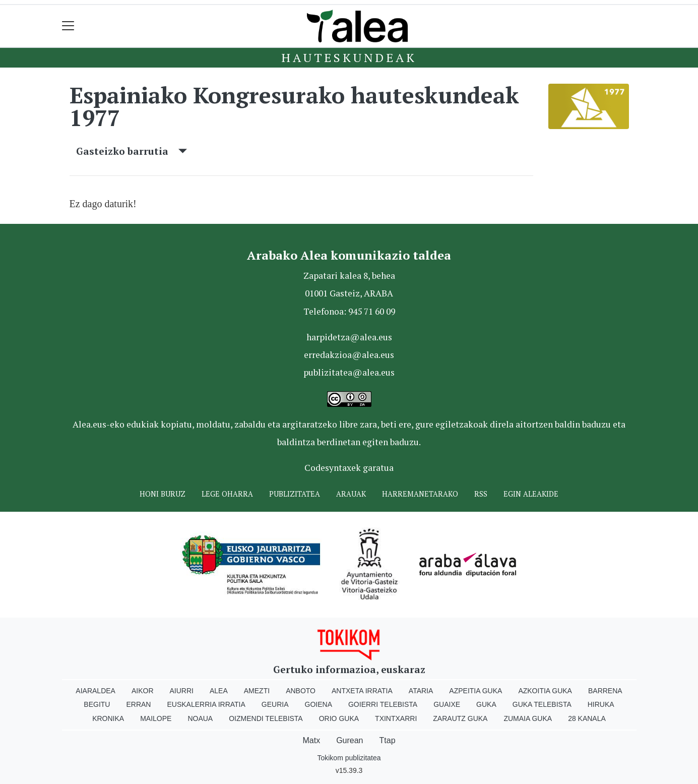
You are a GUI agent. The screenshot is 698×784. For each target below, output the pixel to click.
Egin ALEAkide (531, 494)
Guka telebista (542, 704)
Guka (486, 704)
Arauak (351, 494)
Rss (481, 494)
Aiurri (182, 691)
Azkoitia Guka (545, 691)
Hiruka (601, 704)
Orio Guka (339, 718)
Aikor (143, 691)
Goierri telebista (383, 704)
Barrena (605, 691)
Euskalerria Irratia (206, 704)
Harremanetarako (420, 494)
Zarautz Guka (460, 718)
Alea (219, 691)
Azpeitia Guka (475, 691)
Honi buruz (163, 494)
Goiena (319, 704)
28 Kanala (587, 718)
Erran (138, 704)
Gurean (350, 740)
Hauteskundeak (349, 57)
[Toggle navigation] (68, 26)
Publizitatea (295, 494)
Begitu (97, 704)
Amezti (257, 691)
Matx (311, 740)
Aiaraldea (96, 691)
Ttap (388, 740)
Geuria (275, 704)
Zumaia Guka (528, 718)
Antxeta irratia (362, 691)
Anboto (301, 691)
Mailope (156, 718)
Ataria (421, 691)
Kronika (108, 718)
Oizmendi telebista (266, 718)
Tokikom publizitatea (349, 758)
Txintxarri (396, 718)
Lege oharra (227, 494)
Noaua (200, 718)
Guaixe (447, 704)
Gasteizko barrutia (132, 151)
